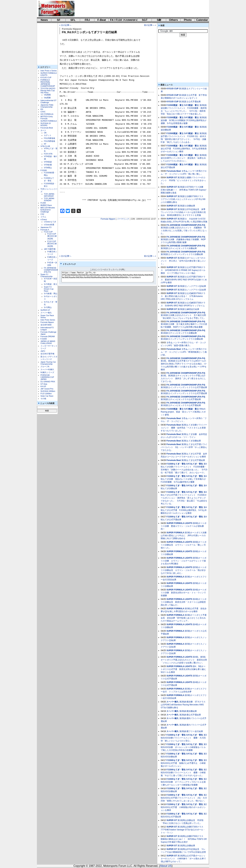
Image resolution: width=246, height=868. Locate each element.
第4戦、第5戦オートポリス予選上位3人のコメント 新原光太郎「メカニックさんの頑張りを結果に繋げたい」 (184, 660)
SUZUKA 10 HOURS (46, 124)
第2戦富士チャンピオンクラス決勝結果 (179, 248)
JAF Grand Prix (47, 389)
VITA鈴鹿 (48, 165)
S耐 (159, 20)
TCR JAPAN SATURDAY (49, 195)
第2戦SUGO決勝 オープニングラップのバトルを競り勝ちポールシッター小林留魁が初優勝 (184, 782)
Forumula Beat (47, 128)
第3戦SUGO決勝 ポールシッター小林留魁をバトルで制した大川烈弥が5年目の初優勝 (184, 747)
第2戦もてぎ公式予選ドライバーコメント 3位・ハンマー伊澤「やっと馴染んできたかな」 (184, 447)
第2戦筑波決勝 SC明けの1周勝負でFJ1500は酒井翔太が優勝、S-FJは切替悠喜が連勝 (184, 120)
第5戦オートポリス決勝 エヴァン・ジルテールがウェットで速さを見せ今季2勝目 (184, 561)
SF (59, 20)
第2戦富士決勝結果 (186, 206)
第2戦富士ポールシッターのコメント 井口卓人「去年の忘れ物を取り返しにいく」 (183, 261)
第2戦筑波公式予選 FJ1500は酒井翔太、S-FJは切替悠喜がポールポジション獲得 (184, 149)
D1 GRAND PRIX (48, 382)
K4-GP (43, 386)
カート (43, 130)
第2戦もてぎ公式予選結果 (193, 460)
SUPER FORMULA (49, 121)
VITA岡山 (48, 168)
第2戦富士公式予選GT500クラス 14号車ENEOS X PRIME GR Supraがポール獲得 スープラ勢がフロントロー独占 (183, 270)
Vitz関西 (47, 95)
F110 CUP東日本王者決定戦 (52, 236)
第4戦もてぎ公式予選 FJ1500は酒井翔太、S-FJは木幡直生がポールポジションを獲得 (184, 510)
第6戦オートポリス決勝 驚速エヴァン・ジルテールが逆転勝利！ (184, 526)
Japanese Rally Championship (47, 106)
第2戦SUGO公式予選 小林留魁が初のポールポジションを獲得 (184, 807)
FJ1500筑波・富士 (175, 105)
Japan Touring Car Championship (48, 363)
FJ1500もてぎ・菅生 (176, 464)
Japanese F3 (46, 227)
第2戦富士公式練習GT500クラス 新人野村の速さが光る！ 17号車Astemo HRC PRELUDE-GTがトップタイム (183, 296)
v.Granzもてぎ (50, 222)
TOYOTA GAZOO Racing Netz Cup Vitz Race (48, 90)
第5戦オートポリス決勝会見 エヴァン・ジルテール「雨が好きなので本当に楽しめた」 (184, 570)
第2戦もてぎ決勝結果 (191, 441)
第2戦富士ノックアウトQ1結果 (192, 290)
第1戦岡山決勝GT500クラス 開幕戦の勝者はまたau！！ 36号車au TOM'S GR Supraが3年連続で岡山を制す (184, 839)
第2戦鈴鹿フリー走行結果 (191, 731)
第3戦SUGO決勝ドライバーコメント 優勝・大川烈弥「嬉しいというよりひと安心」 (184, 738)
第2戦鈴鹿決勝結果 (188, 711)
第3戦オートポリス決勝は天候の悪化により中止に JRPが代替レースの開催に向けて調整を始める (184, 536)
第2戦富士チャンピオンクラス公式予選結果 (181, 399)
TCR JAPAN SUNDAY (49, 199)
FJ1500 (44, 170)
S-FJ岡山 (48, 307)
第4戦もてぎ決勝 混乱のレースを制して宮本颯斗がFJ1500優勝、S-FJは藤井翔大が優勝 (184, 479)
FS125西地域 (49, 141)
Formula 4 (45, 230)
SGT (145, 20)
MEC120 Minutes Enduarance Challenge (48, 210)
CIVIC (43, 112)
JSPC (43, 351)
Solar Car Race (47, 396)
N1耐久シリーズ (47, 372)
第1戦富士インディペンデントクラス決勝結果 (182, 339)
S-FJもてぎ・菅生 (195, 464)
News (44, 20)
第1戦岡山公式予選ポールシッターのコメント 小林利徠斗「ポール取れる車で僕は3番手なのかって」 (183, 859)
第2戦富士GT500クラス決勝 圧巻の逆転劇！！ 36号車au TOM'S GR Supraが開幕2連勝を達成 (184, 190)
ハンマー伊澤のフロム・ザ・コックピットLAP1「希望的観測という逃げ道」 (184, 352)
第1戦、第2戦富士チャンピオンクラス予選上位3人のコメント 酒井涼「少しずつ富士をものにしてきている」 (183, 378)
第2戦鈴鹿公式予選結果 (190, 715)
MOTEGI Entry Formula (47, 118)
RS (42, 109)
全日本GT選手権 (47, 354)
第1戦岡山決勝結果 (186, 846)
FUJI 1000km (46, 394)
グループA (45, 367)
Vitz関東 (47, 98)
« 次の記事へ (65, 25)
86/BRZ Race (46, 205)
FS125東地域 (49, 138)
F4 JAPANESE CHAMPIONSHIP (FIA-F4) (51, 270)
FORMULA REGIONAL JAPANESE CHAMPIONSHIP (48, 83)
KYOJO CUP (46, 77)
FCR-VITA (48, 154)
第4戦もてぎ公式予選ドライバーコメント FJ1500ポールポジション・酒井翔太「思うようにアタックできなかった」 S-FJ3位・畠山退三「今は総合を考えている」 (184, 498)
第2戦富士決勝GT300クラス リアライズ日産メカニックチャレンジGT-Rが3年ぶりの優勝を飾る (183, 199)
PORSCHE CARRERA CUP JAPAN (47, 377)
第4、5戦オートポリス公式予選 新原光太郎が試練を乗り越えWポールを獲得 (183, 669)
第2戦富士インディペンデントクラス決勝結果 (182, 254)
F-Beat (102, 20)
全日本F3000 (46, 325)
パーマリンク (123, 219)
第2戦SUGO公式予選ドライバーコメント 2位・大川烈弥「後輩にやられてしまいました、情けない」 (184, 798)
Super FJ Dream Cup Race (49, 289)
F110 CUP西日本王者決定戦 (52, 244)
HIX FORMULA (47, 114)
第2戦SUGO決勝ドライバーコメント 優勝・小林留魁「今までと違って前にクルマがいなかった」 (184, 773)
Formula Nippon (47, 322)
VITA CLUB (45, 146)
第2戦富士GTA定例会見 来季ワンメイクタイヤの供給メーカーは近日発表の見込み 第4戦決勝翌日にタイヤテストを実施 (183, 212)
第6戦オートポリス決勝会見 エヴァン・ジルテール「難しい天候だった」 (184, 545)
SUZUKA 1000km (48, 391)
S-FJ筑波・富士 (51, 284)
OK (45, 133)
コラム (43, 217)
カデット (48, 135)
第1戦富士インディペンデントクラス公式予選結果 (184, 393)
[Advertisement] (139, 9)
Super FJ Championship (46, 275)
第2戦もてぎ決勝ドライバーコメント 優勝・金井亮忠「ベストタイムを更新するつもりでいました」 (184, 428)
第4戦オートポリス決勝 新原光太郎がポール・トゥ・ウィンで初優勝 (184, 593)
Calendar (202, 20)
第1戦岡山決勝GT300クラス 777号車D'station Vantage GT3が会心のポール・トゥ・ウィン (183, 830)
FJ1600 (44, 339)
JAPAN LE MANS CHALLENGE (48, 342)
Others (173, 20)
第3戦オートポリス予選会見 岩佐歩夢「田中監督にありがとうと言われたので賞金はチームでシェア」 (184, 618)
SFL (73, 20)
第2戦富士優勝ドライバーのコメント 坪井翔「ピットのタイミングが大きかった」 (183, 180)
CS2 (42, 214)
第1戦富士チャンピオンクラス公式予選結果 (181, 405)
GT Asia (44, 384)
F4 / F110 (116, 20)
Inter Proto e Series (49, 71)
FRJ (87, 20)
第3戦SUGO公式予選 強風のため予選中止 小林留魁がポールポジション (184, 763)
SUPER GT (45, 310)
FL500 (43, 203)
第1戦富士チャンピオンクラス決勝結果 (179, 333)
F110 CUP (48, 232)
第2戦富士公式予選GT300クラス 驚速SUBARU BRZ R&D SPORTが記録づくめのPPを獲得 (184, 280)
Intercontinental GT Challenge (48, 101)
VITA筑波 (48, 162)
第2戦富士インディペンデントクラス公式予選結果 (184, 387)
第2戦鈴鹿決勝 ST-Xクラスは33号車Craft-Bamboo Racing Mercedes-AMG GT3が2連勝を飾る (183, 705)
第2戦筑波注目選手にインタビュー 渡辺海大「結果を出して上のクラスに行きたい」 (184, 158)
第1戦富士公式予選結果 (190, 102)
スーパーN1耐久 (47, 369)
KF (45, 144)
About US (166, 866)
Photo (188, 20)
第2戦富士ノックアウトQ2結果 (192, 286)
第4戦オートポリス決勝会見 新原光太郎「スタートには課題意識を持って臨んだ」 (184, 602)
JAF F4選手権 (50, 249)
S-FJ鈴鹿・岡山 (51, 293)
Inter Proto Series (48, 320)
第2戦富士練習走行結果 (188, 309)
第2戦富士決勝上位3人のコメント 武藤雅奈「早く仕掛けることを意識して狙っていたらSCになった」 (184, 231)
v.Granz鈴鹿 (49, 225)
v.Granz (44, 219)
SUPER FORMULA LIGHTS (179, 523)
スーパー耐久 (46, 313)
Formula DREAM (48, 336)
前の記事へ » (150, 25)
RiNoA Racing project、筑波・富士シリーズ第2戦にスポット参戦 (183, 412)
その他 (43, 399)
